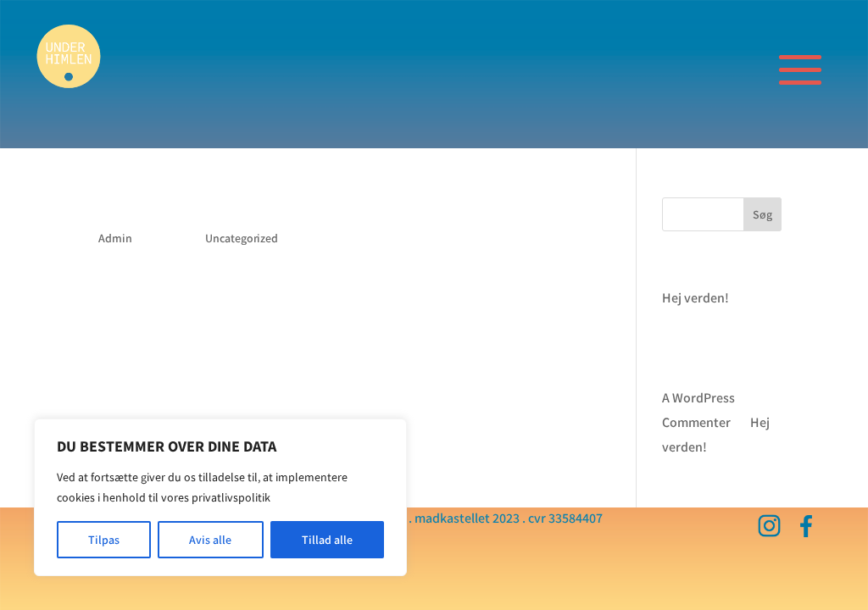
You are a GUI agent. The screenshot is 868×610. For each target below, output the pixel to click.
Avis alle (210, 540)
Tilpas (104, 540)
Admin (115, 238)
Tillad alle (327, 540)
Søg (762, 214)
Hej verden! (140, 208)
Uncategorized (242, 238)
